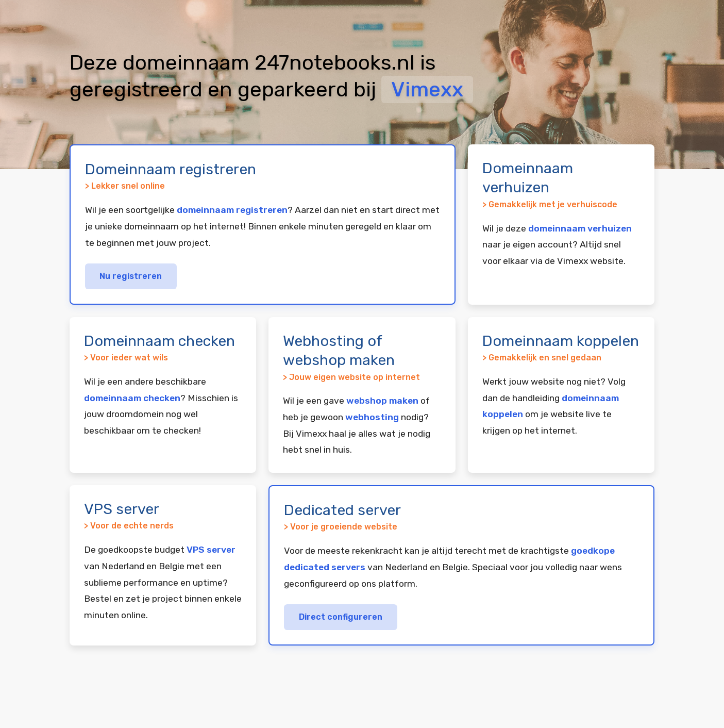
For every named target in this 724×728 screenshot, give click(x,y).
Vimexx (427, 89)
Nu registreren (131, 276)
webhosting (372, 417)
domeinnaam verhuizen (580, 228)
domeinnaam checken (132, 398)
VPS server (211, 550)
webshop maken (382, 401)
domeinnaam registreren (232, 210)
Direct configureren (341, 617)
